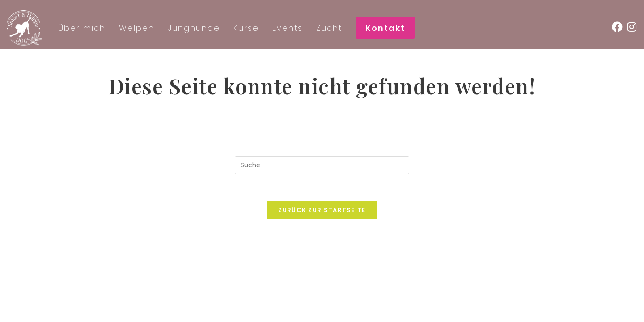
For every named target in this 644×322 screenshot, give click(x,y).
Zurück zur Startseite (322, 210)
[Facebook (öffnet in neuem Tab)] (619, 27)
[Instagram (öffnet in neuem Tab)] (634, 27)
